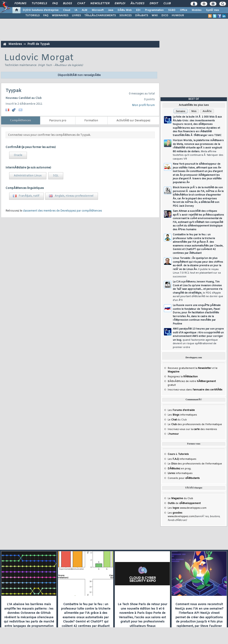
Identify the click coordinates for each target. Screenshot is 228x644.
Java (111, 10)
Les (181, 410)
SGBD (172, 10)
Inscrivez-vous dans (195, 390)
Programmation (154, 10)
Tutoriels (39, 4)
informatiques (180, 473)
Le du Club (180, 498)
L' (173, 434)
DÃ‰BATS (142, 16)
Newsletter (100, 4)
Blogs (67, 4)
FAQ (55, 4)
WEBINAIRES (60, 16)
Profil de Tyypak (39, 44)
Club (167, 4)
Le (172, 420)
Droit (154, 4)
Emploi (120, 4)
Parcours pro (58, 121)
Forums (20, 4)
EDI (138, 10)
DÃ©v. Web (125, 10)
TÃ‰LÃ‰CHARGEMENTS (100, 16)
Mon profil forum (143, 105)
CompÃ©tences (20, 121)
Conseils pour (184, 478)
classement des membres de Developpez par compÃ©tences (62, 211)
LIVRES (76, 16)
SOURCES (125, 16)
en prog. (179, 469)
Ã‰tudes (137, 4)
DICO (165, 16)
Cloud (67, 10)
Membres (15, 44)
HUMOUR (178, 16)
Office (184, 10)
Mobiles (197, 10)
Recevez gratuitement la (190, 368)
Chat (81, 4)
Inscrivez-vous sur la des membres (192, 429)
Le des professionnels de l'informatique (195, 424)
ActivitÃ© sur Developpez (133, 121)
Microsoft (98, 10)
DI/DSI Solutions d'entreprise (41, 10)
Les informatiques (182, 415)
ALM (84, 10)
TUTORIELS (33, 16)
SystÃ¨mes (213, 10)
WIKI (155, 16)
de (184, 503)
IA (76, 10)
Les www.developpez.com (187, 508)
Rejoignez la (183, 377)
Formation (91, 121)
